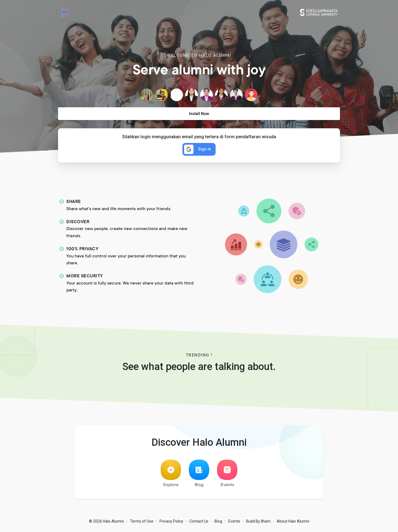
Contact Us (199, 524)
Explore (171, 476)
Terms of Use (142, 524)
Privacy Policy (171, 524)
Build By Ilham (258, 524)
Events (227, 476)
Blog (199, 476)
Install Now (199, 114)
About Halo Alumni (293, 524)
